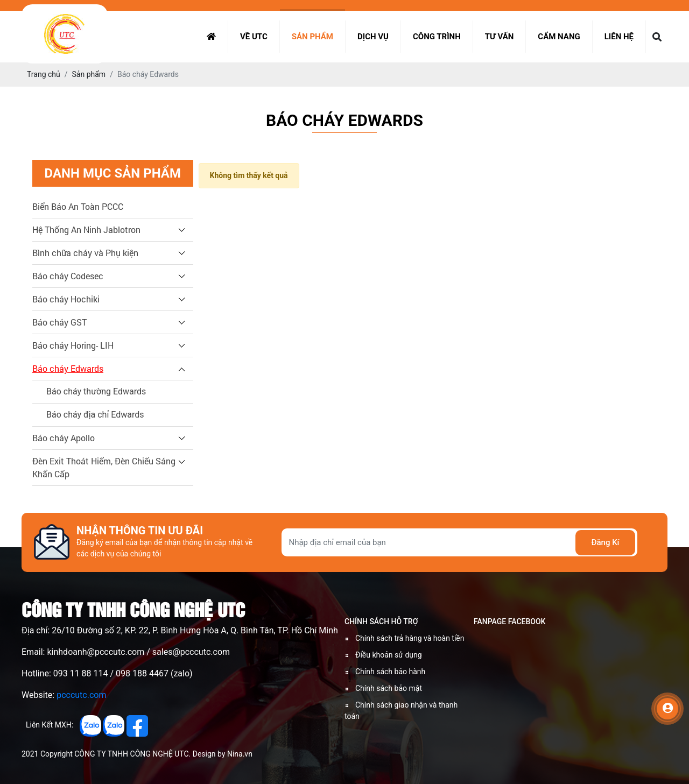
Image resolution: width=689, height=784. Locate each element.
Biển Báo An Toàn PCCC (78, 206)
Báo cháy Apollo (64, 438)
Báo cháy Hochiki (66, 299)
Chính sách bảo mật (389, 688)
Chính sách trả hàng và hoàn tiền (410, 638)
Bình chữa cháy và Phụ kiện (85, 253)
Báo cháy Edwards (68, 368)
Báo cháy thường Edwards (96, 391)
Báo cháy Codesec (68, 276)
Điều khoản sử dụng (389, 655)
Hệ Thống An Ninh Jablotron (86, 229)
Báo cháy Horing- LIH (73, 345)
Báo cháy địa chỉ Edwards (95, 415)
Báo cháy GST (59, 322)
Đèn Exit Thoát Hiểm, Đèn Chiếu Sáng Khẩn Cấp (104, 467)
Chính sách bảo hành (390, 672)
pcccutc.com (81, 695)
